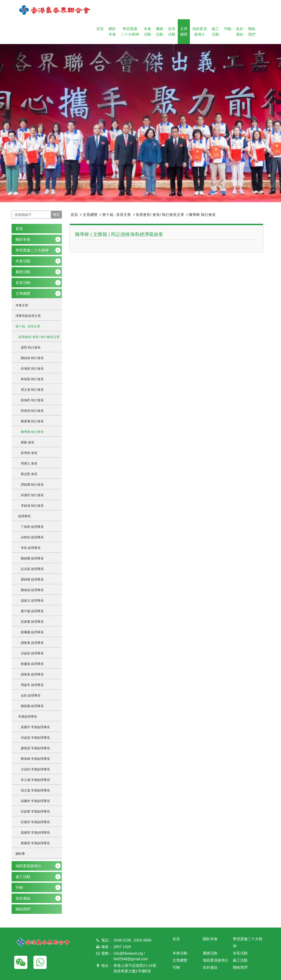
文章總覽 (184, 32)
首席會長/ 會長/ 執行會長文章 (160, 215)
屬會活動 (160, 32)
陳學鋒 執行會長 (202, 215)
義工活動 (215, 32)
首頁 (100, 29)
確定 (56, 214)
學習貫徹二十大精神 (130, 32)
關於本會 (112, 32)
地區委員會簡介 (200, 32)
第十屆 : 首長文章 (117, 215)
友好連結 (240, 32)
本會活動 (147, 32)
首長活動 (172, 32)
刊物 (228, 29)
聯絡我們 (252, 32)
